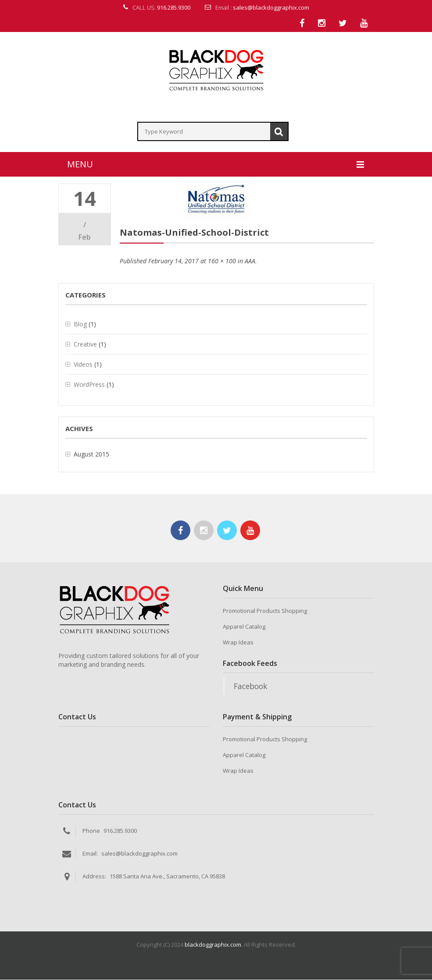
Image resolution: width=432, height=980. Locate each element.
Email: (90, 854)
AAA (250, 262)
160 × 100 (222, 262)
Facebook (250, 687)
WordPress (89, 385)
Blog (80, 325)
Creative (85, 345)
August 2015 (91, 455)
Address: (94, 877)
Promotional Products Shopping (265, 612)
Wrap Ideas (238, 643)
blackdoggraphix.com (213, 945)
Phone (91, 831)
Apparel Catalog (244, 627)
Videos (83, 365)
